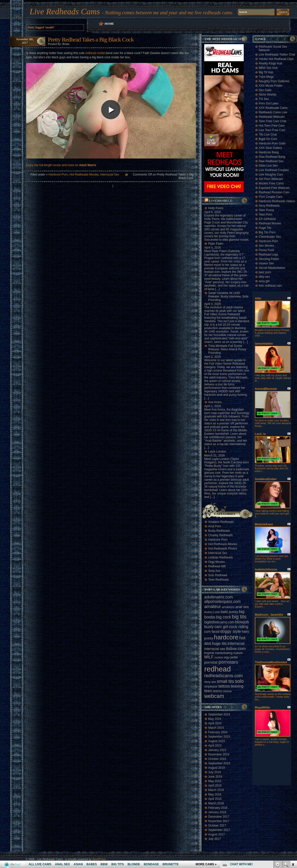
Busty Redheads (219, 531)
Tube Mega (266, 77)
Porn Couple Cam (270, 197)
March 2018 (216, 803)
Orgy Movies (216, 562)
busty (209, 627)
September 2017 (219, 830)
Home (109, 24)
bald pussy (230, 612)
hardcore (226, 637)
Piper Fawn (216, 244)
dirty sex (264, 277)
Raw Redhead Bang (272, 157)
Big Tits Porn (267, 232)
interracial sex (215, 649)
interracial (236, 643)
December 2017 (219, 817)
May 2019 (215, 781)
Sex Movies (266, 246)
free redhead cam (270, 286)
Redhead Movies (270, 223)
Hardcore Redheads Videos (277, 201)
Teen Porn (266, 215)
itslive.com (236, 649)
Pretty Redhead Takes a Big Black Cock (91, 39)
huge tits (219, 643)
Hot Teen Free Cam (272, 126)
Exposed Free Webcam (274, 188)
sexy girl (264, 281)
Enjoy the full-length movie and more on (61, 165)
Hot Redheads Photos (223, 549)
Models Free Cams (271, 183)
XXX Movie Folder (271, 86)
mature (238, 653)
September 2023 (219, 737)
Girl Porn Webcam (271, 179)
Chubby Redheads (220, 535)
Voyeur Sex (266, 263)
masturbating (224, 653)
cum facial (212, 632)
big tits (239, 617)
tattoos (224, 686)
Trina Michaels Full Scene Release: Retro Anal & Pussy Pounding (227, 349)
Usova (227, 691)
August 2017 (216, 834)
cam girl (221, 627)
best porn (265, 272)
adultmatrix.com (219, 597)
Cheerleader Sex (270, 237)
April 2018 (215, 799)
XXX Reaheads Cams (273, 108)
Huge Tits (265, 228)
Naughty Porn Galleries (274, 81)
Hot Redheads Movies (84, 175)
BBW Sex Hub (268, 68)
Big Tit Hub (266, 72)
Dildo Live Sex (268, 166)
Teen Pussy (266, 210)
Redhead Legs (268, 255)
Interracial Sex (110, 175)
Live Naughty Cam (271, 175)
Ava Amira (215, 402)
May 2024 (215, 719)
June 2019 (215, 777)
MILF (209, 657)
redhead (218, 669)
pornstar (211, 662)
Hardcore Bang (269, 152)
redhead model (95, 53)
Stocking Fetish (269, 259)
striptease (211, 687)
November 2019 (219, 754)
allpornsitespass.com (223, 602)
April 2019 (215, 786)
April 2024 (215, 723)
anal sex (242, 607)
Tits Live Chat (268, 135)
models (219, 657)
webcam (214, 696)
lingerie (209, 653)
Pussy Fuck (266, 250)
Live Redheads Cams (65, 11)
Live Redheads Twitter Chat (277, 55)
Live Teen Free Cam (272, 130)
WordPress (99, 859)
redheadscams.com (223, 676)
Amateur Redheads (221, 522)
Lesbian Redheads (221, 557)
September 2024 (219, 714)
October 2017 (217, 826)
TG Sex (264, 99)
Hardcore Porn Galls (272, 143)
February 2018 (218, 808)
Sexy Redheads (269, 206)
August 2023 (216, 741)
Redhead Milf (217, 566)
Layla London (217, 452)
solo (239, 681)
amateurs (228, 607)
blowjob (242, 622)
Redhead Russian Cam (274, 192)
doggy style (231, 631)
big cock (224, 617)
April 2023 (215, 746)
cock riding (239, 627)
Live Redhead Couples (274, 170)
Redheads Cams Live (273, 112)
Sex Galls (265, 90)
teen (208, 691)
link (293, 791)
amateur (213, 606)
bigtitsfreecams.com (219, 622)
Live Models (220, 201)
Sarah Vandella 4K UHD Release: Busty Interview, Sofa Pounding (228, 296)
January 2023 (217, 750)
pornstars (228, 662)
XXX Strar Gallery (270, 148)
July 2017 (214, 839)
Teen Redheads (219, 580)
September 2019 (219, 763)
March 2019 (216, 790)
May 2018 (215, 794)
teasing (237, 686)
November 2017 (219, 821)
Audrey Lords (212, 612)
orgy (227, 657)
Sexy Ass (214, 571)
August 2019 (216, 768)
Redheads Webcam (272, 117)
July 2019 (214, 772)
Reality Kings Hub (270, 63)
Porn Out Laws (269, 103)
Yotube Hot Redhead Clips (276, 59)
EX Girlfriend (267, 219)
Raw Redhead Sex (271, 161)
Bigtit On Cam (268, 139)
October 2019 (217, 759)
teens (217, 691)
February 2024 (218, 732)
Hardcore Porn (58, 175)
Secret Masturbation (272, 268)
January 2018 (217, 812)
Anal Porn (215, 526)
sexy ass (210, 682)
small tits (225, 681)
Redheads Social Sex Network (273, 48)
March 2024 (216, 728)
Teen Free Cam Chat (272, 121)
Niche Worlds (268, 95)
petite (234, 657)
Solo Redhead (218, 575)
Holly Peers (216, 208)
